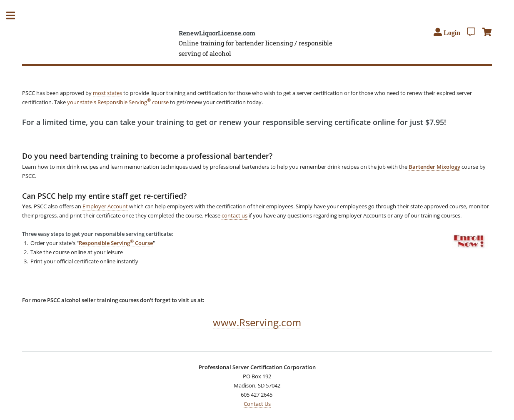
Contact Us (257, 404)
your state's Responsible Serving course (118, 102)
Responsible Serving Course (116, 243)
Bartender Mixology (434, 167)
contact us (235, 215)
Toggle (15, 16)
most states (107, 93)
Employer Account (105, 206)
